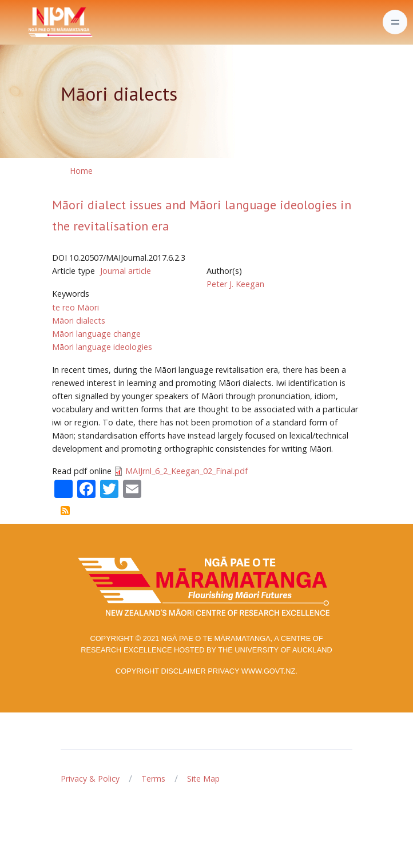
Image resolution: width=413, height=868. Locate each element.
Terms (153, 779)
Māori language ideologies (102, 347)
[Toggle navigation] (395, 22)
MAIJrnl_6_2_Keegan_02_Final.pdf (186, 471)
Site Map (203, 779)
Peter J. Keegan (235, 284)
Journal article (126, 271)
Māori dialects (79, 320)
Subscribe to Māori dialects (65, 511)
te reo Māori (76, 307)
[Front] (32, 22)
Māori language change (96, 334)
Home (81, 171)
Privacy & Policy (90, 779)
